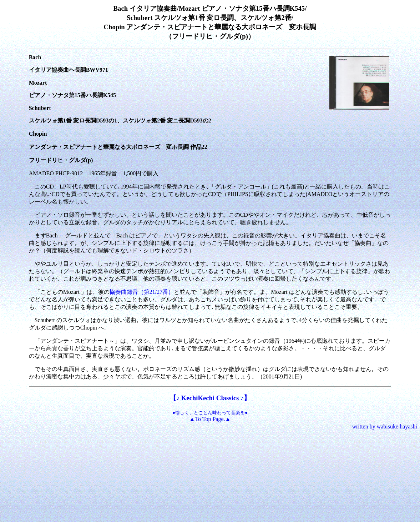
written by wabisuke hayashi (384, 426)
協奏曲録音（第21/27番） (142, 292)
